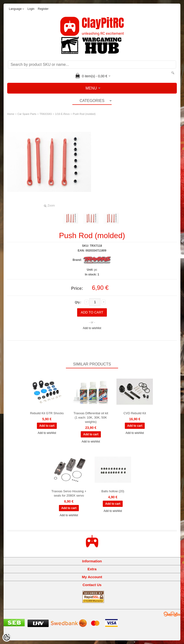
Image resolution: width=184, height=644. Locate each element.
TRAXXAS (46, 114)
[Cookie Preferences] (7, 637)
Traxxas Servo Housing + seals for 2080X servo (69, 493)
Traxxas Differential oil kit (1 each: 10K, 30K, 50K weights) (91, 417)
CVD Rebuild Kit (135, 413)
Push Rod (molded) (84, 114)
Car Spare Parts (27, 114)
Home (11, 114)
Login (31, 9)
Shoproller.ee (172, 614)
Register (43, 9)
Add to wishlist (92, 328)
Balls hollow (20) (113, 491)
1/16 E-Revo (62, 114)
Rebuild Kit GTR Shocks (47, 413)
